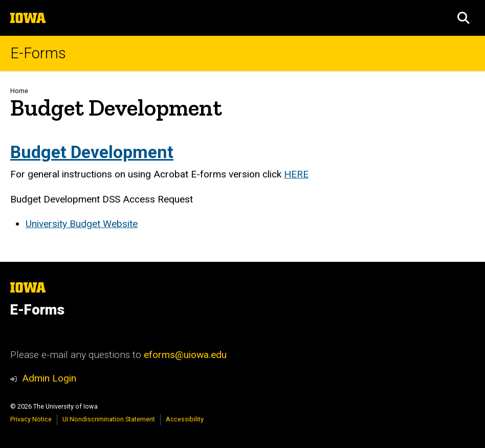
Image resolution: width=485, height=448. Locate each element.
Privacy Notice (31, 419)
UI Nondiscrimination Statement (109, 419)
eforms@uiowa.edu (185, 355)
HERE (296, 174)
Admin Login (49, 378)
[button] (464, 18)
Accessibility (185, 419)
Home (19, 91)
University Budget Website (82, 224)
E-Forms (38, 53)
